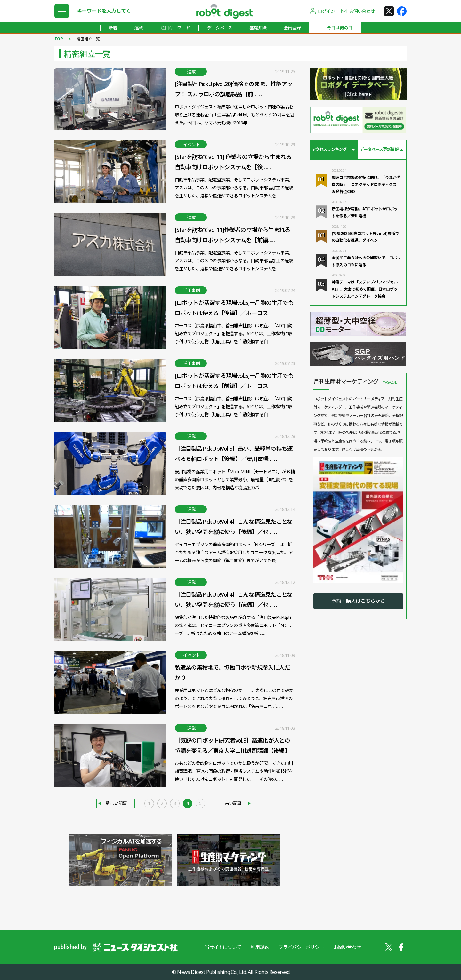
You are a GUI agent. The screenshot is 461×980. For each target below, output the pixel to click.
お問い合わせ (362, 11)
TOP (59, 39)
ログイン (326, 11)
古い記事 (233, 803)
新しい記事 (116, 803)
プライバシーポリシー (301, 947)
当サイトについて (223, 947)
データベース (220, 28)
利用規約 (260, 947)
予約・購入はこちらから (358, 601)
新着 (113, 28)
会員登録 (292, 28)
